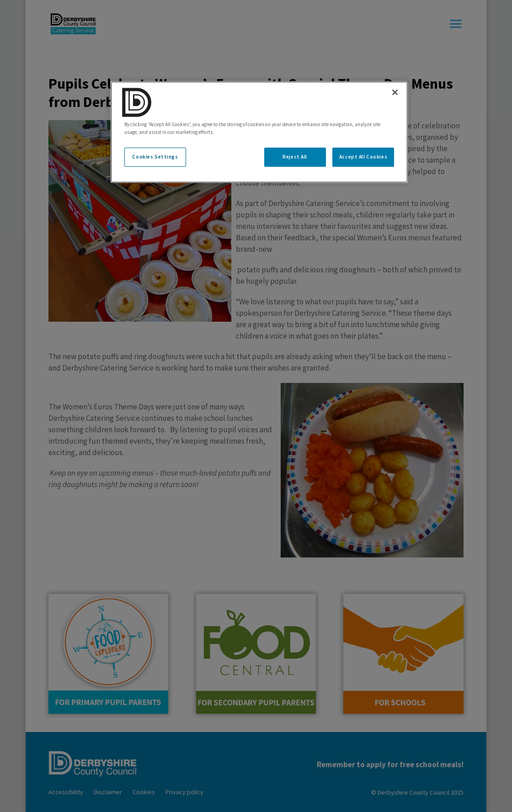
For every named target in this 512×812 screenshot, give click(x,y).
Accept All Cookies (363, 157)
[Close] (395, 92)
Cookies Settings (155, 157)
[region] (259, 132)
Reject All (295, 157)
